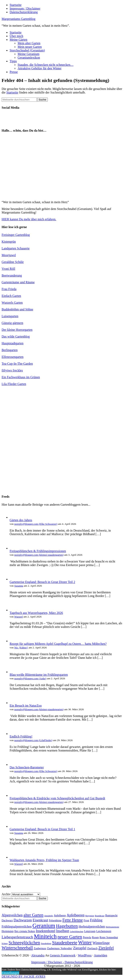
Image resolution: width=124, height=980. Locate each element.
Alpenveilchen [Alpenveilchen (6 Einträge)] (12, 915)
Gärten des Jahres (21, 520)
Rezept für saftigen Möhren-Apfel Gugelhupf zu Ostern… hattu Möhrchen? (58, 644)
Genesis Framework (63, 955)
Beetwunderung (12, 275)
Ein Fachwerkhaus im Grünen (21, 377)
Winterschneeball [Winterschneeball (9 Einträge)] (17, 948)
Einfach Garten (11, 296)
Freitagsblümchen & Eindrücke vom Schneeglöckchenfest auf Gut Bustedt (57, 798)
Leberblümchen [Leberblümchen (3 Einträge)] (77, 931)
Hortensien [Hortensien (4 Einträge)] (8, 931)
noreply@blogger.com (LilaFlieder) (33, 740)
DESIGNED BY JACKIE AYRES (23, 977)
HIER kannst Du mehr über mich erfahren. (29, 219)
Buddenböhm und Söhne (17, 309)
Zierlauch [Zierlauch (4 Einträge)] (92, 948)
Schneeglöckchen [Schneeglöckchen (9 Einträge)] (24, 943)
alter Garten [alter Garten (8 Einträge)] (33, 915)
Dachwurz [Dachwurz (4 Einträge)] (7, 920)
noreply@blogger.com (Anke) (30, 678)
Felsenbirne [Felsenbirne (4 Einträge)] (55, 920)
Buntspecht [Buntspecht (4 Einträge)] (111, 915)
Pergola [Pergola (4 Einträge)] (87, 937)
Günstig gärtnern (12, 323)
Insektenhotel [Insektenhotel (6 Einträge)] (45, 931)
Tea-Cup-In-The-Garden (17, 364)
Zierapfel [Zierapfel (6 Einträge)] (80, 948)
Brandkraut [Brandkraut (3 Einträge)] (100, 916)
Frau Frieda (9, 289)
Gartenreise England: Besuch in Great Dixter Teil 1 (42, 829)
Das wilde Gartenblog (16, 336)
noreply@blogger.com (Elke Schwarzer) (36, 524)
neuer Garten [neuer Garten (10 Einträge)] (70, 937)
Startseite (12, 92)
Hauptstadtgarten (12, 343)
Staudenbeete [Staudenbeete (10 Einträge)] (65, 943)
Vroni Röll (8, 269)
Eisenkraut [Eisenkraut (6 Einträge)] (40, 920)
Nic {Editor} (21, 648)
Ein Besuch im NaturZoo (26, 706)
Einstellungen (10, 973)
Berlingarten (10, 350)
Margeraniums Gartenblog (18, 19)
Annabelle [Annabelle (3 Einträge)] (49, 916)
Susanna (19, 586)
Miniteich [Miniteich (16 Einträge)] (45, 936)
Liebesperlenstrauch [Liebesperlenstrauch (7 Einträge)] (17, 937)
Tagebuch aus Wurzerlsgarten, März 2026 (36, 613)
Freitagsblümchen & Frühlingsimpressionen (38, 551)
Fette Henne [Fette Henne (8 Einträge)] (73, 920)
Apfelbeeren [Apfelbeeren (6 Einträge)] (75, 915)
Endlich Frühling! (21, 736)
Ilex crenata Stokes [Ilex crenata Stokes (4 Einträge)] (25, 931)
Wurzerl (18, 617)
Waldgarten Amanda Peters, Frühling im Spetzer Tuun (44, 860)
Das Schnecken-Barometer (27, 767)
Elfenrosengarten (12, 357)
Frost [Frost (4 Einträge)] (86, 920)
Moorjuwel (9, 255)
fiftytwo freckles (12, 370)
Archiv (6, 894)
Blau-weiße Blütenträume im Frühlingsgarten (39, 675)
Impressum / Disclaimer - (48, 962)
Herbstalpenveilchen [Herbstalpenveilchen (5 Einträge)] (92, 926)
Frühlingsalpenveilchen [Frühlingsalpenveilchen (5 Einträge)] (17, 926)
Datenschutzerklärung (79, 962)
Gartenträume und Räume (18, 282)
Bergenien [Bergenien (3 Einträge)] (90, 916)
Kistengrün (9, 242)
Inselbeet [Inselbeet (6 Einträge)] (63, 931)
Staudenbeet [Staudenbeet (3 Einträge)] (46, 943)
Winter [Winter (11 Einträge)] (85, 942)
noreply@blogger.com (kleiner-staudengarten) (39, 555)
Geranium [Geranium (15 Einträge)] (44, 926)
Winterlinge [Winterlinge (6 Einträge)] (101, 943)
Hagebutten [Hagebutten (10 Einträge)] (67, 926)
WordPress (85, 955)
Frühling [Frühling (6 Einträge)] (96, 920)
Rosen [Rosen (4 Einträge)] (95, 937)
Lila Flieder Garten (14, 384)
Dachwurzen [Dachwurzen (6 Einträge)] (23, 920)
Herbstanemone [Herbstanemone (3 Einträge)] (112, 927)
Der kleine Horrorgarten (17, 330)
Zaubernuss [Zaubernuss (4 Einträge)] (40, 948)
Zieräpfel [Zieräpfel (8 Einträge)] (106, 948)
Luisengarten (10, 316)
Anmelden (100, 955)
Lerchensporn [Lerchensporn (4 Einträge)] (104, 931)
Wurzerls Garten (12, 303)
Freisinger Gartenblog (16, 235)
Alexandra (38, 955)
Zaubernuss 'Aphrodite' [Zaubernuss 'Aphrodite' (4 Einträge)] (60, 948)
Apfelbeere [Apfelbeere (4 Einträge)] (60, 915)
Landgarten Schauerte (16, 248)
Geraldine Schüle (13, 262)
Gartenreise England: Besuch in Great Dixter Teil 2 (42, 582)
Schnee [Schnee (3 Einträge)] (5, 943)
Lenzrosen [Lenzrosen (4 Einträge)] (90, 931)
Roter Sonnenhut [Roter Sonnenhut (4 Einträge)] (109, 937)
